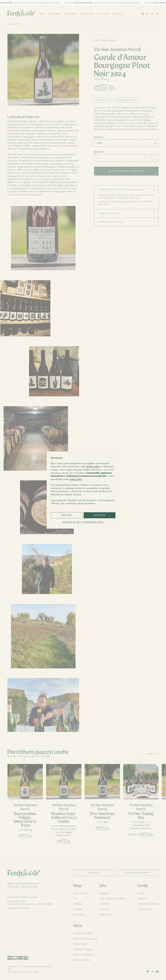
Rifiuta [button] (66, 515)
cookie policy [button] (76, 479)
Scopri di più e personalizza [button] (83, 522)
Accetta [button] (100, 515)
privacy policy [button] (93, 466)
